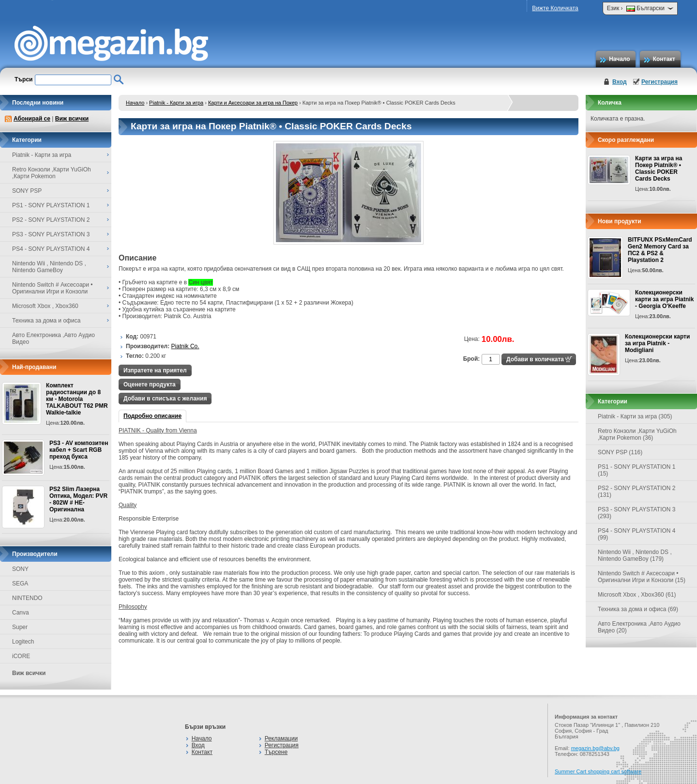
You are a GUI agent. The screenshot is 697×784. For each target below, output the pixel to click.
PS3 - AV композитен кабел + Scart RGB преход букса (79, 450)
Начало (619, 59)
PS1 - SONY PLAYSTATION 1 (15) (637, 470)
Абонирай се (32, 119)
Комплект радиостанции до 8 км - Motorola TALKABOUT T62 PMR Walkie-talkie (77, 399)
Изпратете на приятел (155, 370)
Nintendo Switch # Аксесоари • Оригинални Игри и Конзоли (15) (642, 577)
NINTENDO (27, 598)
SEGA (20, 584)
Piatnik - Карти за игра (176, 103)
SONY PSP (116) (620, 452)
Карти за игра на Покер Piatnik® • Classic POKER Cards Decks (659, 169)
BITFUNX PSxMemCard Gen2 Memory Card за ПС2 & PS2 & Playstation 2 (660, 250)
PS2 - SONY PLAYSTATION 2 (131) (637, 492)
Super (20, 627)
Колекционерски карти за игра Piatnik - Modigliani (657, 343)
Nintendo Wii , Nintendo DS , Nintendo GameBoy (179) (635, 555)
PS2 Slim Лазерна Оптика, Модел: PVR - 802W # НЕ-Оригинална (78, 499)
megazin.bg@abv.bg (595, 748)
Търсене (276, 752)
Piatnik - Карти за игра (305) (635, 416)
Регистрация (659, 82)
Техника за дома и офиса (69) (638, 609)
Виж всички (72, 119)
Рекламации (281, 738)
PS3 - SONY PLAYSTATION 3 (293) (637, 513)
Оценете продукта (150, 384)
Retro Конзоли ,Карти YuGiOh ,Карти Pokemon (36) (637, 434)
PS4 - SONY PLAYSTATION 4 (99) (637, 534)
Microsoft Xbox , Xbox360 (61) (637, 595)
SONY (20, 569)
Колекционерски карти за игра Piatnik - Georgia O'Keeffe (664, 299)
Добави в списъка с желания (165, 399)
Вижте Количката (555, 8)
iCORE (21, 656)
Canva (21, 613)
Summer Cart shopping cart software (598, 771)
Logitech (23, 642)
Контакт (664, 59)
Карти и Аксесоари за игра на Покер (253, 103)
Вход (620, 82)
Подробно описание (152, 416)
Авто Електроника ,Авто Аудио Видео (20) (639, 627)
